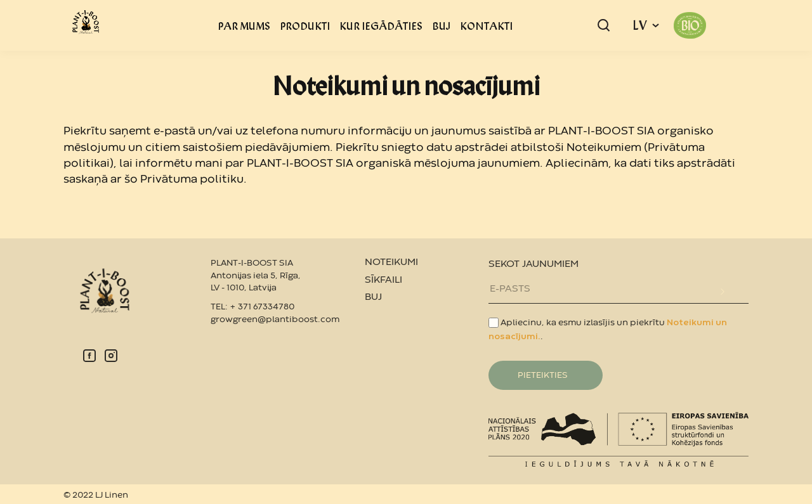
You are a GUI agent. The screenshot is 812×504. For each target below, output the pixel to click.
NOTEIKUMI (391, 262)
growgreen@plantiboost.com (275, 320)
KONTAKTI (486, 25)
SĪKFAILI (383, 280)
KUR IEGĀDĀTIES (381, 25)
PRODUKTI (305, 25)
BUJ (441, 25)
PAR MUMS (244, 25)
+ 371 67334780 (262, 307)
